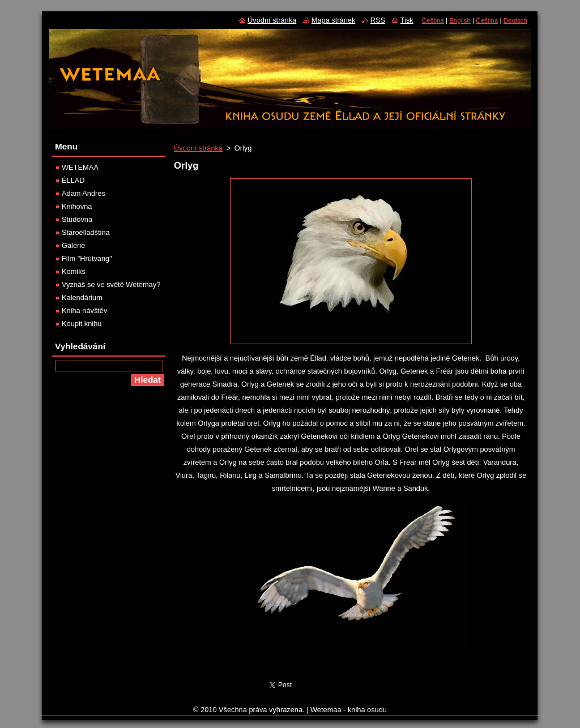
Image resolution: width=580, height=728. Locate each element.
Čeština (433, 20)
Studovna (77, 219)
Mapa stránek (334, 20)
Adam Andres (84, 193)
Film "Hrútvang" (87, 258)
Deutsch (515, 20)
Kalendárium (82, 297)
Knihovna (77, 206)
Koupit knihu (82, 324)
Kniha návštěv (84, 311)
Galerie (73, 245)
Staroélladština (86, 232)
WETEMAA (80, 167)
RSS (378, 20)
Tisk (407, 20)
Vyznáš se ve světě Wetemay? (111, 284)
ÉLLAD (73, 180)
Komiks (74, 271)
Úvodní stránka (198, 148)
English (460, 20)
